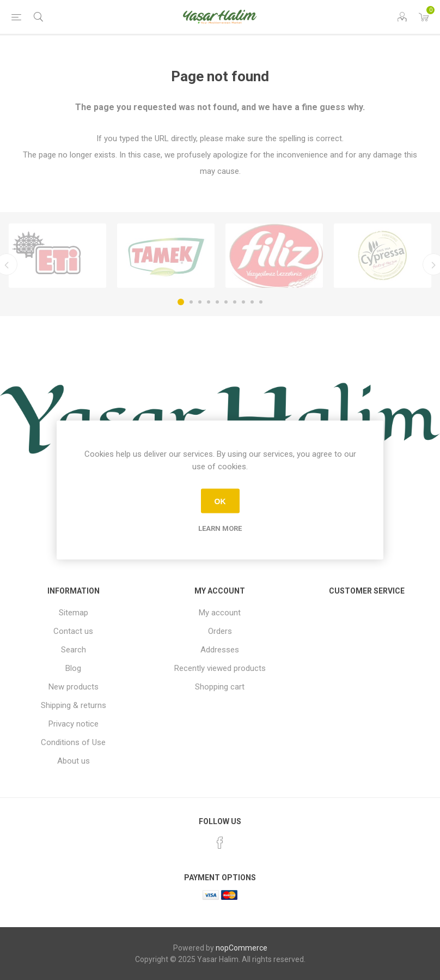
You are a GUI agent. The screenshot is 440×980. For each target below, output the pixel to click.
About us (74, 761)
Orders (220, 631)
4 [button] (209, 302)
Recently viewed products (220, 668)
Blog (73, 668)
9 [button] (252, 302)
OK (220, 501)
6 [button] (226, 302)
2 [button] (191, 302)
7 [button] (235, 302)
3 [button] (200, 302)
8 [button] (243, 302)
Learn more (220, 528)
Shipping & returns (74, 705)
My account (220, 613)
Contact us (73, 631)
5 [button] (217, 302)
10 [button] (261, 302)
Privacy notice (74, 724)
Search (74, 650)
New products (74, 687)
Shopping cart (220, 687)
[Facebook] (220, 843)
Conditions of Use (73, 742)
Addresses (220, 650)
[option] (57, 256)
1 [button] (181, 302)
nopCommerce (242, 948)
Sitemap (74, 613)
